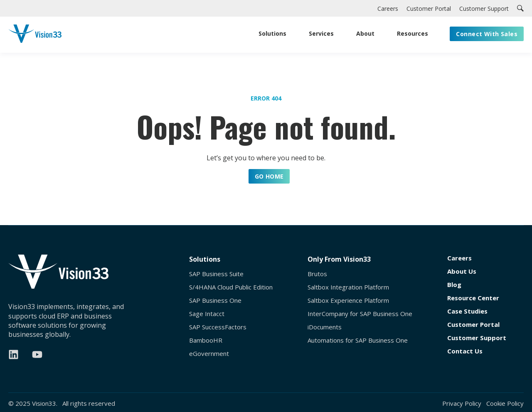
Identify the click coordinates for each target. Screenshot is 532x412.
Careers (459, 258)
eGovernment (209, 354)
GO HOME (269, 176)
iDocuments (325, 327)
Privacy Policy (462, 403)
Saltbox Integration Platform (348, 287)
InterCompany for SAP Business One (360, 314)
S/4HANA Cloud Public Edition (231, 287)
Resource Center (473, 298)
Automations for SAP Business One (358, 340)
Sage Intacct (207, 314)
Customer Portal (473, 325)
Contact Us (465, 351)
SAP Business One (215, 300)
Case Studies (467, 311)
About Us (462, 271)
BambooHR (206, 340)
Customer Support (477, 338)
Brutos (317, 274)
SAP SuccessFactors (218, 327)
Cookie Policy (505, 403)
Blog (454, 285)
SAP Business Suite (216, 274)
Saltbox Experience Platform (348, 300)
